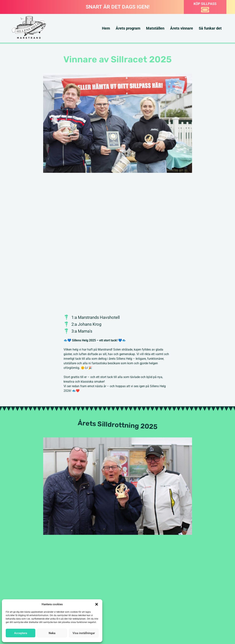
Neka (52, 633)
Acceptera (21, 633)
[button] (97, 604)
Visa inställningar (84, 633)
